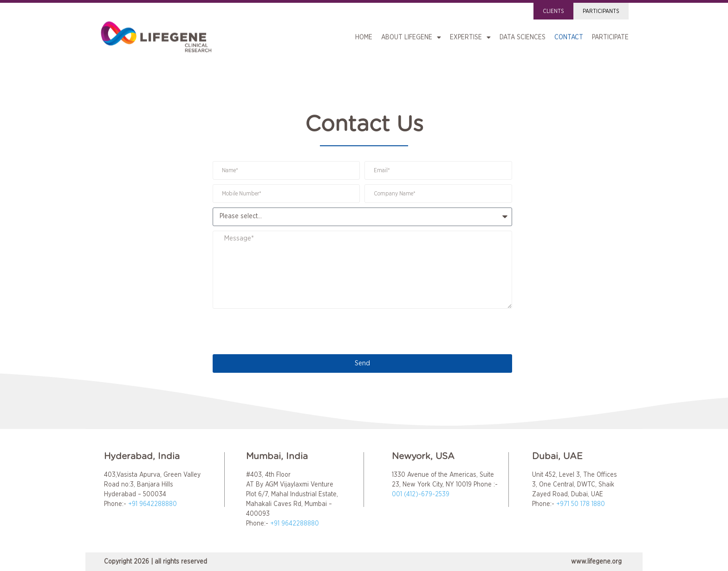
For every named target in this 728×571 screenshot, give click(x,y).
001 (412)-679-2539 (421, 494)
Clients (553, 11)
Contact (569, 36)
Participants (601, 11)
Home (364, 36)
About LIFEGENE (411, 36)
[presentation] (283, 331)
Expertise (470, 36)
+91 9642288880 (153, 504)
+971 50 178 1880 (581, 504)
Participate (610, 36)
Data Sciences (523, 36)
